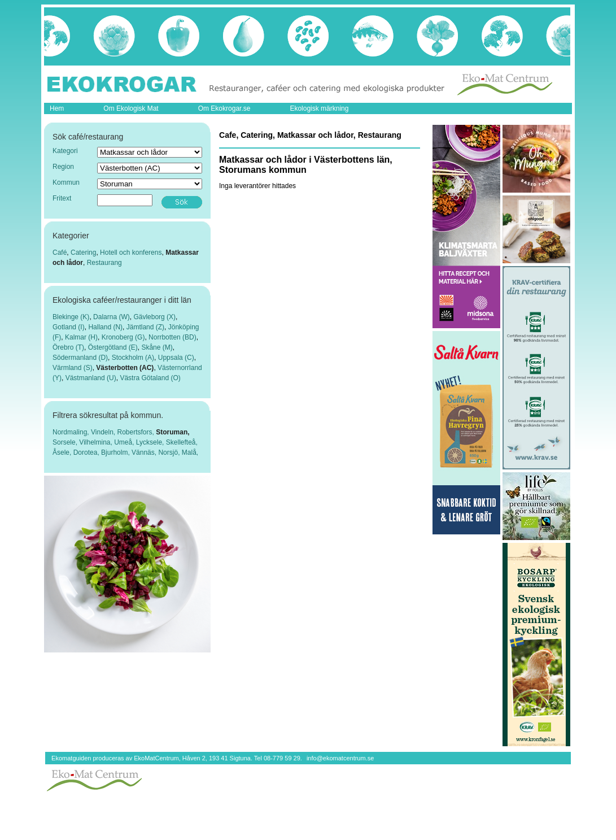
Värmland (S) (73, 368)
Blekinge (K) (71, 317)
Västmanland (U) (91, 378)
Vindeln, (104, 432)
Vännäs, (145, 452)
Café (60, 253)
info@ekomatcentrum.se (340, 758)
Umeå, (125, 442)
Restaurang (104, 263)
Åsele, (63, 452)
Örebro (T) (68, 347)
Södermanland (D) (80, 358)
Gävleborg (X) (154, 317)
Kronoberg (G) (123, 337)
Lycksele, (151, 442)
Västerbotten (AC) (125, 368)
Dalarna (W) (112, 317)
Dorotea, (87, 452)
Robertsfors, (137, 432)
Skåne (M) (157, 347)
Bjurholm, (116, 452)
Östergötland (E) (113, 347)
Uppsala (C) (176, 358)
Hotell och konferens (131, 253)
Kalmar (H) (81, 337)
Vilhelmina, (97, 442)
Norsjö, (170, 452)
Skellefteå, (182, 442)
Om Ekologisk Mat (131, 108)
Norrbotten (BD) (172, 337)
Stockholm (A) (133, 358)
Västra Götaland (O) (150, 378)
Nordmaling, (72, 432)
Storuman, (172, 432)
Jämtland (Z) (145, 327)
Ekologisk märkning (319, 108)
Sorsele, (66, 442)
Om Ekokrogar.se (224, 108)
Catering (83, 253)
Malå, (190, 452)
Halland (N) (105, 327)
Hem (57, 108)
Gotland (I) (69, 327)
